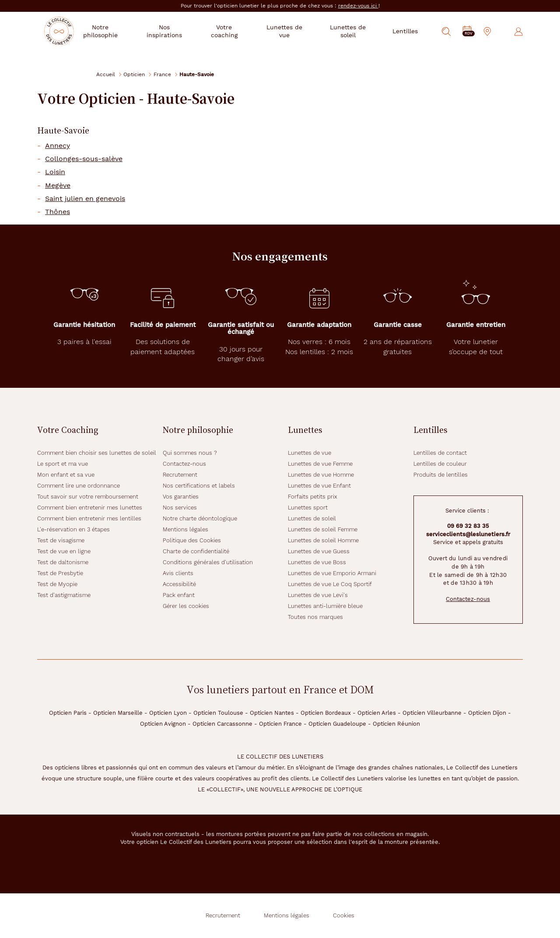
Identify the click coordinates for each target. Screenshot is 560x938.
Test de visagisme (61, 540)
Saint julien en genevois (85, 199)
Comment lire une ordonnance (79, 486)
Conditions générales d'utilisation (208, 562)
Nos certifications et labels (199, 486)
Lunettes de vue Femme (320, 464)
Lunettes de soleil (312, 518)
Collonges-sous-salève (84, 159)
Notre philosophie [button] (121, 31)
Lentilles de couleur (440, 464)
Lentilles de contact (440, 453)
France (162, 74)
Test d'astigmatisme (64, 595)
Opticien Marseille (118, 713)
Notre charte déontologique (200, 518)
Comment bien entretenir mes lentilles (89, 518)
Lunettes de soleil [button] (350, 31)
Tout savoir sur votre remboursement (88, 497)
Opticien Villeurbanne (432, 713)
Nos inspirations (180, 31)
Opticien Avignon (163, 724)
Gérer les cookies (186, 606)
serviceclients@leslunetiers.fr (468, 534)
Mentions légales (185, 529)
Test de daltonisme (63, 562)
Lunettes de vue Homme (321, 475)
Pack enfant (179, 595)
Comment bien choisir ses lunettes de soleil (97, 453)
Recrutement (180, 475)
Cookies (344, 915)
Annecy (58, 146)
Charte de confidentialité (196, 551)
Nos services (180, 508)
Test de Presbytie (60, 573)
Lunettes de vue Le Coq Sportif (330, 584)
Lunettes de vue (310, 453)
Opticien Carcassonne (222, 724)
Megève (58, 186)
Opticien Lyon (168, 713)
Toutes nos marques (315, 617)
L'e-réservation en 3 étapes (73, 529)
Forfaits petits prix (313, 497)
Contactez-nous (184, 464)
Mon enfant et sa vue (66, 475)
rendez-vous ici (358, 6)
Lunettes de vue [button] (292, 31)
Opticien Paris (68, 713)
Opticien (134, 74)
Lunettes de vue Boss (317, 562)
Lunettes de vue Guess (319, 551)
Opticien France (280, 724)
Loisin (55, 172)
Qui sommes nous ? (190, 453)
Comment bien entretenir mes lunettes (90, 508)
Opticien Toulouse (218, 713)
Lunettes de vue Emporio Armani (332, 573)
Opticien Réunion (396, 724)
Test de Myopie (57, 584)
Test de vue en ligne (64, 551)
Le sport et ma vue (63, 464)
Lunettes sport (308, 508)
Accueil (106, 74)
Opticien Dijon (487, 713)
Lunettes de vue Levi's (318, 595)
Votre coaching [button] (237, 31)
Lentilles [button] (406, 31)
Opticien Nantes (272, 713)
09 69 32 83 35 (468, 526)
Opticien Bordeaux (326, 713)
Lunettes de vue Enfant (319, 486)
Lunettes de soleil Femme (323, 529)
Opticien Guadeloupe (337, 724)
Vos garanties (181, 497)
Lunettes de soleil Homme (323, 540)
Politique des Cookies (192, 540)
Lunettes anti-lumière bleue (325, 606)
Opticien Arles (377, 713)
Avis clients (178, 573)
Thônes (58, 212)
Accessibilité (179, 584)
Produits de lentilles (441, 475)
